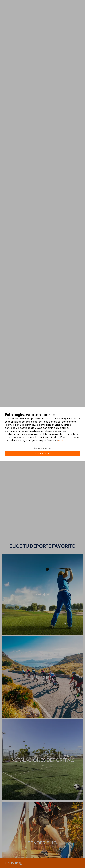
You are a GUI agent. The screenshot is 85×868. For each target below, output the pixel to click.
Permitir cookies (43, 453)
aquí (61, 440)
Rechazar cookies (43, 448)
